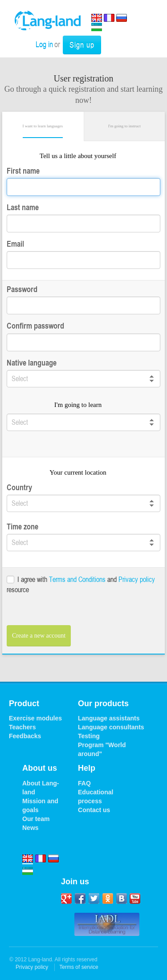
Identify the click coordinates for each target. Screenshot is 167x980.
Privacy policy (137, 579)
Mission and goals (40, 805)
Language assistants (109, 718)
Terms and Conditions (77, 579)
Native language (32, 363)
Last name (23, 207)
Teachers (22, 727)
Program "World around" (102, 749)
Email (15, 244)
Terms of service (79, 967)
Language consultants (111, 727)
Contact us (94, 810)
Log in (44, 44)
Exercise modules (35, 718)
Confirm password (35, 326)
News (31, 828)
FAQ (84, 783)
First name (23, 171)
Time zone (22, 527)
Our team (36, 819)
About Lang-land (41, 788)
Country (19, 487)
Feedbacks (25, 736)
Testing (89, 736)
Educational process (96, 797)
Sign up (82, 45)
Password (22, 289)
